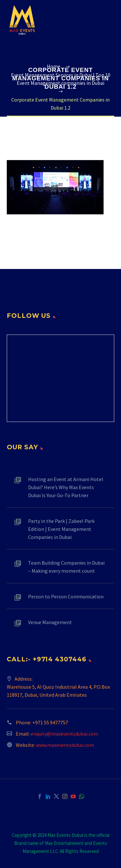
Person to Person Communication (66, 596)
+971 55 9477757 (50, 722)
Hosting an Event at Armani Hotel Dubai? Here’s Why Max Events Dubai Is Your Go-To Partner (66, 487)
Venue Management (50, 622)
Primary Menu (108, 20)
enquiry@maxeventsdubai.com (64, 734)
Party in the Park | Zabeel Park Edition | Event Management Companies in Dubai (61, 529)
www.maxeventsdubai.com (65, 745)
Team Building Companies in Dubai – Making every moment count (66, 567)
